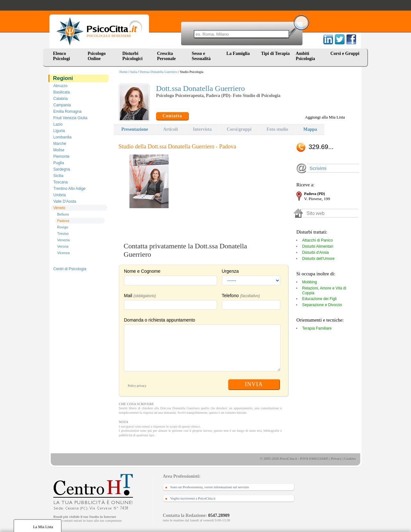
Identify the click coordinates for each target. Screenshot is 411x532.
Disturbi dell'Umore (318, 259)
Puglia (59, 163)
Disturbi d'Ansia (315, 253)
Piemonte (61, 156)
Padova (63, 221)
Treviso (63, 234)
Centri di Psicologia (70, 269)
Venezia (63, 240)
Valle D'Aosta (65, 201)
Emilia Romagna (67, 111)
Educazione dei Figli (319, 299)
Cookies (350, 458)
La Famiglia (239, 53)
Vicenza (63, 253)
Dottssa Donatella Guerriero (158, 72)
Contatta (172, 116)
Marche (60, 144)
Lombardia (62, 137)
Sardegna (62, 169)
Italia (134, 72)
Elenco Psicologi (61, 56)
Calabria (61, 99)
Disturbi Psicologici (132, 56)
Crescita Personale (166, 56)
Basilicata (61, 92)
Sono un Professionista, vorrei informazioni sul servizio (210, 487)
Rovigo (63, 227)
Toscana (61, 182)
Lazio (58, 124)
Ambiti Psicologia (305, 56)
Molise (59, 150)
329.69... (321, 147)
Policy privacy (137, 386)
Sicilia (58, 176)
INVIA (254, 384)
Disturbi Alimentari (318, 246)
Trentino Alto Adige (69, 189)
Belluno (63, 214)
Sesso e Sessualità (201, 56)
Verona (63, 246)
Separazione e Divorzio (322, 305)
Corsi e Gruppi (345, 53)
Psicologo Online (97, 56)
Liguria (59, 131)
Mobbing (310, 282)
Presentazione (135, 129)
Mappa (310, 129)
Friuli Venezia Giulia (70, 118)
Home (123, 72)
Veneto (59, 208)
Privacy (337, 458)
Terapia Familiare (317, 328)
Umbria (60, 195)
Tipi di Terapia (275, 53)
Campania (62, 105)
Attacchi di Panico (317, 240)
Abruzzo (60, 86)
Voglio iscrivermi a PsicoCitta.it (193, 498)
